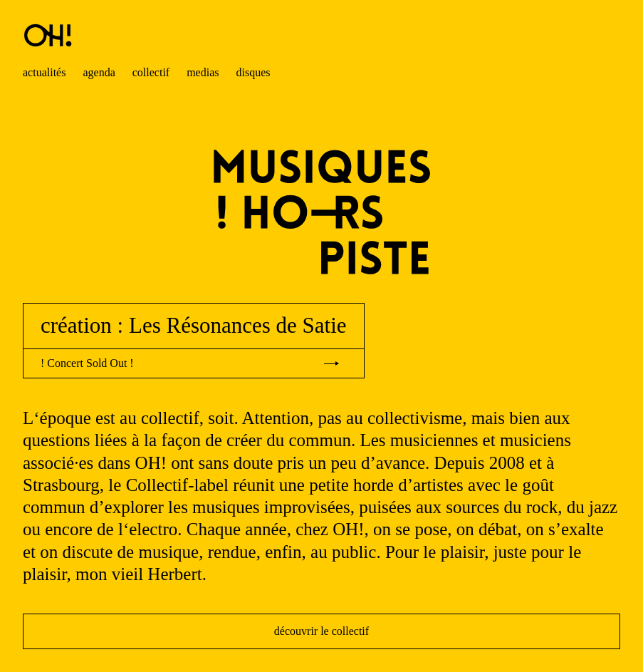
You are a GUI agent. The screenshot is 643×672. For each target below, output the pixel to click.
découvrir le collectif (321, 631)
